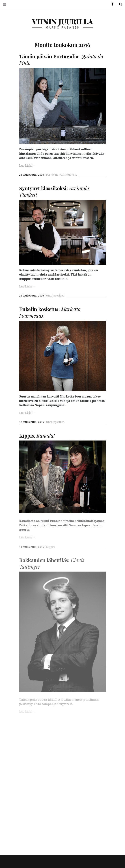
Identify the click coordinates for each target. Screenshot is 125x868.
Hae (119, 4)
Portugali (52, 175)
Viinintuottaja (68, 175)
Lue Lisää (28, 166)
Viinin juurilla (63, 21)
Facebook (111, 4)
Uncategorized (55, 296)
